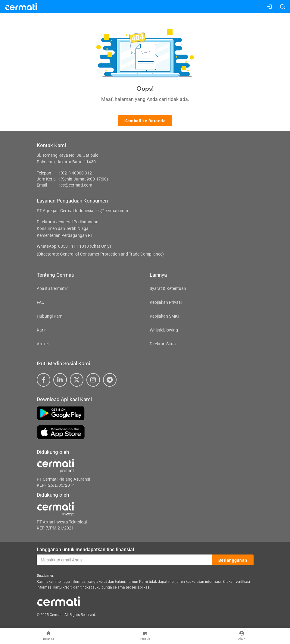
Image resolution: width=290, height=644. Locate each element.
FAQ (41, 302)
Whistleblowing (164, 330)
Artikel (43, 344)
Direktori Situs (163, 344)
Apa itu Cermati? (52, 288)
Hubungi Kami (50, 316)
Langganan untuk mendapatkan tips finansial (85, 550)
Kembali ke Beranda (145, 121)
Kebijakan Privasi (166, 302)
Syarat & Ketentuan (168, 288)
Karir (41, 330)
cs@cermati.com (76, 185)
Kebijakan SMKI (164, 316)
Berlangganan (233, 560)
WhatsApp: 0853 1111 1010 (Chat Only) (74, 246)
